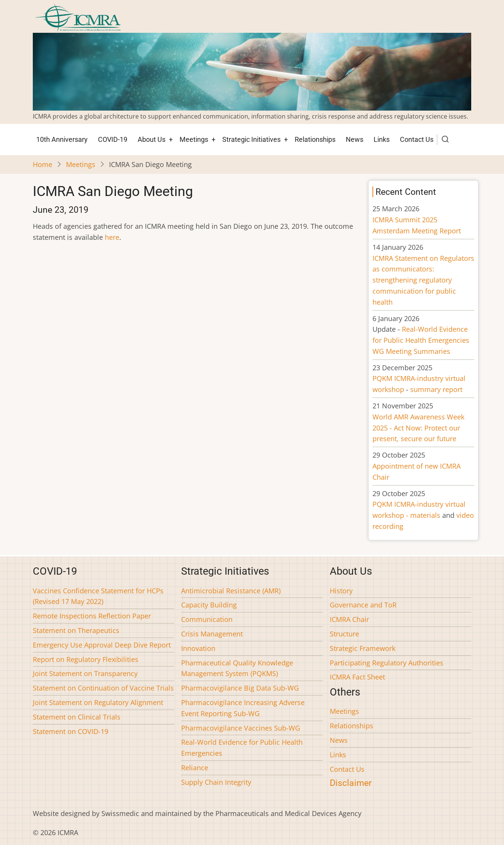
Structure (344, 634)
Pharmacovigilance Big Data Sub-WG (240, 688)
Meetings (194, 139)
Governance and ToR (363, 605)
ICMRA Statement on (423, 280)
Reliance (195, 768)
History (341, 591)
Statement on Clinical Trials (77, 717)
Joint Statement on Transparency (85, 673)
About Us (152, 139)
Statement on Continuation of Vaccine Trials (103, 688)
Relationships (315, 139)
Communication (207, 619)
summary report (436, 389)
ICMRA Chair (349, 619)
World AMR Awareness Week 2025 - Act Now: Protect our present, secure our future (418, 428)
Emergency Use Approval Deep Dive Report (102, 645)
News (355, 139)
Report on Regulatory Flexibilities (86, 659)
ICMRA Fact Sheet (357, 677)
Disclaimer (351, 783)
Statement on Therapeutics (76, 630)
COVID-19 (113, 139)
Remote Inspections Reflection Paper (92, 616)
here (112, 237)
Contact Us (417, 139)
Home (43, 164)
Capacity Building (209, 605)
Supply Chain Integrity (216, 782)
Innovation (198, 648)
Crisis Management (212, 634)
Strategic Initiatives (251, 139)
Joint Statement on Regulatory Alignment (98, 702)
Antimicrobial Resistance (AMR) (231, 591)
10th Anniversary (62, 139)
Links (382, 139)
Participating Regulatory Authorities (387, 663)
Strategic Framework (363, 648)
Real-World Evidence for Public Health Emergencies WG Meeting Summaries (421, 340)
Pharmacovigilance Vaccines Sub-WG (241, 728)
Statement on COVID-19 (71, 731)
